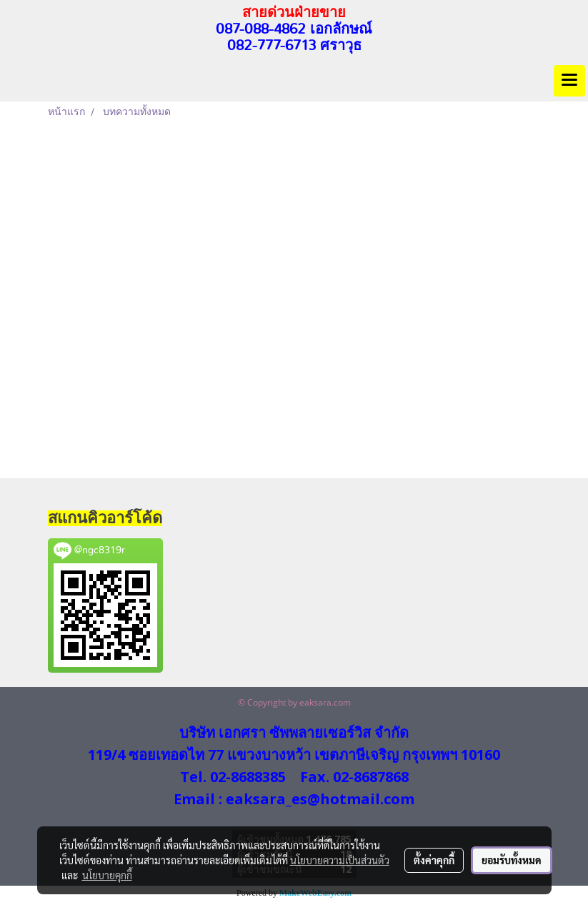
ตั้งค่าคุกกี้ (434, 860)
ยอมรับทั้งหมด (512, 860)
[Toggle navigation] (569, 81)
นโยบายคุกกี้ (107, 875)
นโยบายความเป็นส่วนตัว (340, 860)
